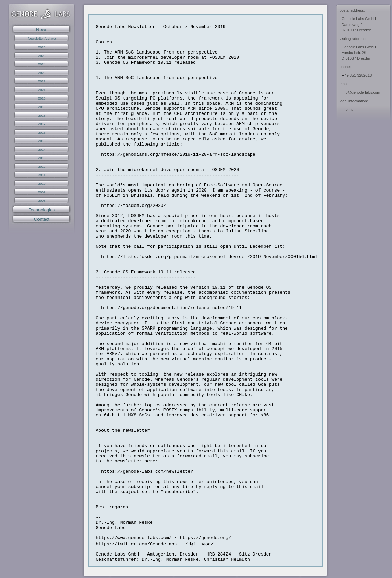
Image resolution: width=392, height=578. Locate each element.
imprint (347, 109)
